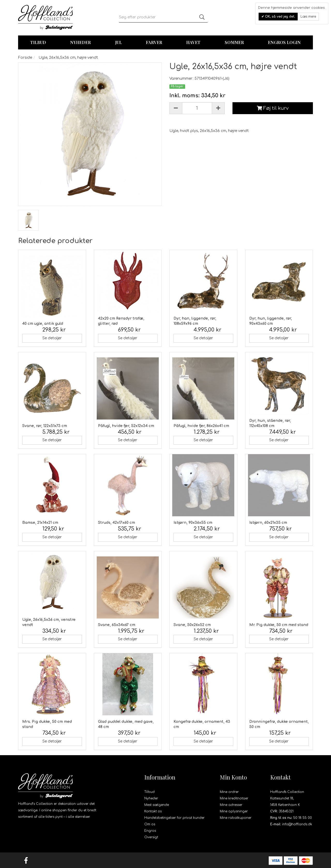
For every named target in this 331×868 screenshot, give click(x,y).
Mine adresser (231, 805)
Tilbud (149, 792)
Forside (25, 58)
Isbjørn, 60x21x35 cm (268, 523)
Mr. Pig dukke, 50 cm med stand (279, 625)
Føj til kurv (273, 108)
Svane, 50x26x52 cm (192, 625)
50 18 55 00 (303, 818)
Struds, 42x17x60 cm (116, 523)
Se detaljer (52, 338)
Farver (154, 42)
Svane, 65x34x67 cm (117, 625)
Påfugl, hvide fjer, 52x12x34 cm (126, 426)
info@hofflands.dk (297, 824)
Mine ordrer (229, 792)
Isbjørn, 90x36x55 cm (193, 523)
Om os (150, 824)
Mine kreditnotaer (234, 798)
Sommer (234, 42)
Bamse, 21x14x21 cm (40, 523)
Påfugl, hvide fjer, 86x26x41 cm (201, 426)
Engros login (284, 42)
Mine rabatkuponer (236, 818)
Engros (150, 831)
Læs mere (308, 17)
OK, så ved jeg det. (280, 17)
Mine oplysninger (234, 811)
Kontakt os (153, 811)
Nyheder (80, 42)
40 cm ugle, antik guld (43, 324)
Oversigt (151, 837)
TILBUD (38, 42)
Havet (193, 42)
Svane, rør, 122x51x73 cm (45, 426)
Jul (118, 42)
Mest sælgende (157, 805)
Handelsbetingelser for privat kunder (174, 818)
